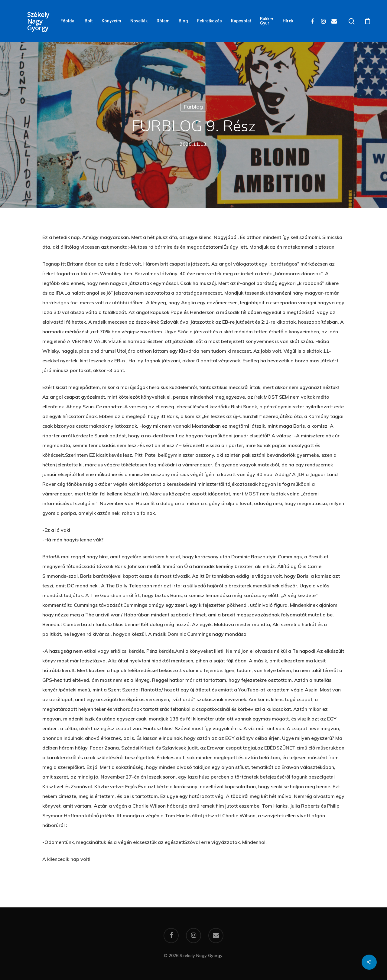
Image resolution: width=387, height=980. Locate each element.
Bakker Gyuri (267, 21)
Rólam (163, 21)
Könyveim (111, 21)
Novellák (139, 21)
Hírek (288, 21)
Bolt (89, 21)
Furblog (193, 107)
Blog (183, 21)
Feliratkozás (210, 21)
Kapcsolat (241, 21)
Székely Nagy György (38, 21)
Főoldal (68, 21)
